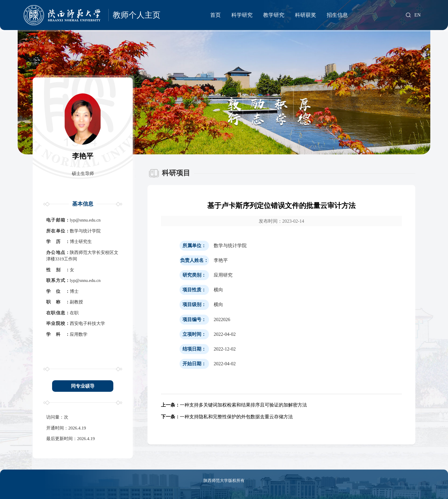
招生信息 (337, 15)
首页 (215, 15)
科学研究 (242, 15)
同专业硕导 (83, 386)
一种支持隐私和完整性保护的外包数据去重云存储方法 (227, 417)
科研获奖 (306, 15)
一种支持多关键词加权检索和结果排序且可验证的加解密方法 (234, 405)
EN (418, 15)
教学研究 (274, 15)
